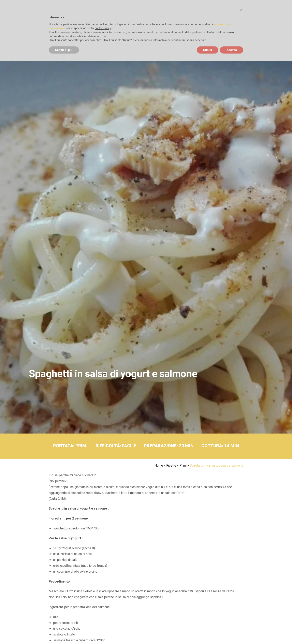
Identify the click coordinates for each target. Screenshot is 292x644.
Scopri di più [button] (64, 50)
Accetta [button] (232, 50)
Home (159, 466)
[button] (241, 10)
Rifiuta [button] (208, 50)
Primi (183, 466)
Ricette (171, 466)
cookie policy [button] (103, 28)
